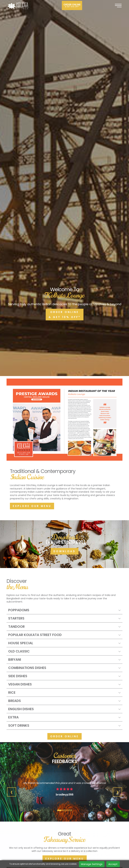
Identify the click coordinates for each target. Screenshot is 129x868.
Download (64, 337)
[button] (59, 596)
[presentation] (12, 578)
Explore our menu (32, 292)
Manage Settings (92, 864)
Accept (113, 864)
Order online (72, 5)
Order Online (64, 522)
